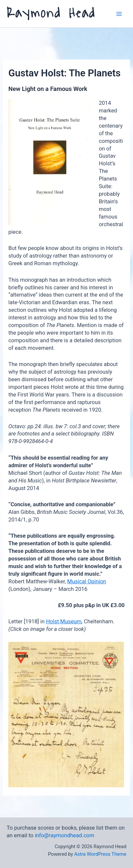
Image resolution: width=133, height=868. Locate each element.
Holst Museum (64, 621)
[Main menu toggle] (119, 14)
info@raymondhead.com (65, 835)
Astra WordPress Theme (100, 854)
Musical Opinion (87, 581)
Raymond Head (51, 13)
